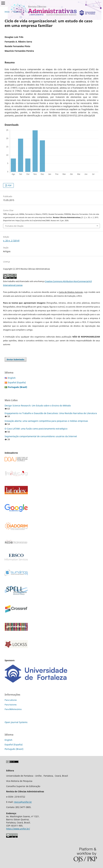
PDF (9, 185)
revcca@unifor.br (23, 802)
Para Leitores (11, 700)
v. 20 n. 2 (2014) (33, 12)
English (12, 378)
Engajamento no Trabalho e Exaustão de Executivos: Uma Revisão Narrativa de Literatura (51, 413)
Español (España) (17, 382)
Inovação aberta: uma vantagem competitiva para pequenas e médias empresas (46, 421)
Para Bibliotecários (13, 709)
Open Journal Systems (16, 722)
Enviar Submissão (16, 359)
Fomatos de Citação (14, 226)
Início (7, 12)
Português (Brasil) (14, 749)
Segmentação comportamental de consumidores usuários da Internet (41, 436)
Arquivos (18, 12)
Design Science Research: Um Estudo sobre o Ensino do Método (38, 406)
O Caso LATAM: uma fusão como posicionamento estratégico (36, 429)
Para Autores (11, 705)
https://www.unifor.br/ (18, 829)
